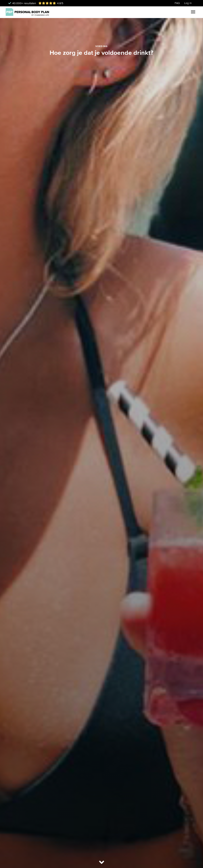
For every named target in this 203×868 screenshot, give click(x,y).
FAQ (177, 3)
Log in (188, 3)
